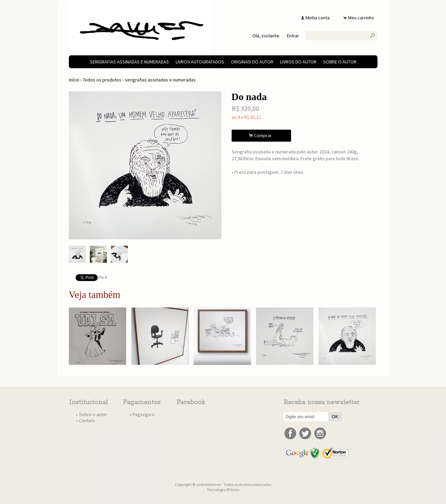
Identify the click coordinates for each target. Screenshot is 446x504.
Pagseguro (144, 414)
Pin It (103, 277)
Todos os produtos (102, 80)
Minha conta (318, 18)
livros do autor (298, 62)
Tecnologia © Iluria (223, 490)
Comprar (261, 136)
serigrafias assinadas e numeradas (129, 62)
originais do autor (252, 62)
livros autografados (200, 62)
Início (74, 80)
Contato (87, 421)
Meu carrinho (361, 18)
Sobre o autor (340, 62)
